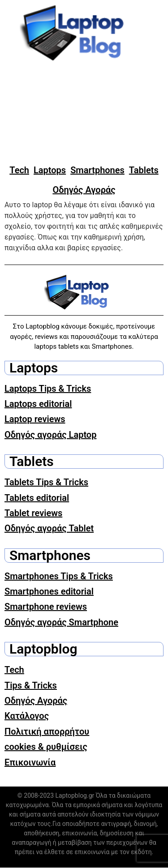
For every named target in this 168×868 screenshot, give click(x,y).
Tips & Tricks (31, 685)
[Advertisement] (84, 113)
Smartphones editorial (49, 591)
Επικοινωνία (30, 762)
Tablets (144, 170)
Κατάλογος (27, 716)
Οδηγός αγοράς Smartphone (61, 622)
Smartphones (97, 170)
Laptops (50, 170)
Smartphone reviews (46, 607)
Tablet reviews (33, 513)
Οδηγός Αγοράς (84, 190)
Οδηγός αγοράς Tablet (49, 528)
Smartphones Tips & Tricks (59, 576)
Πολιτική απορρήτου (47, 731)
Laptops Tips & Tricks (48, 389)
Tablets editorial (37, 498)
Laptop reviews (35, 419)
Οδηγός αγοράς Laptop (50, 435)
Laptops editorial (38, 404)
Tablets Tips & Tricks (46, 482)
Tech (19, 170)
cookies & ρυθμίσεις (46, 747)
